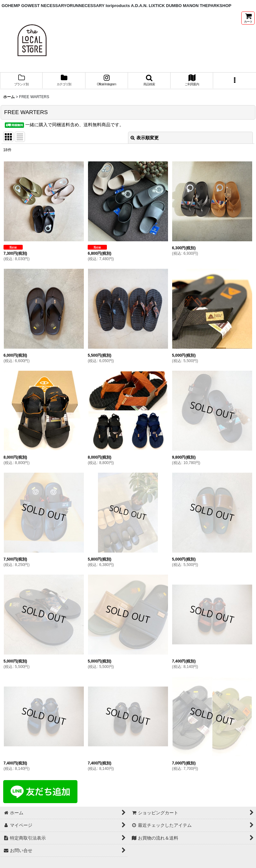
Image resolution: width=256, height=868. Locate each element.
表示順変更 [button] (145, 138)
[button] (149, 81)
